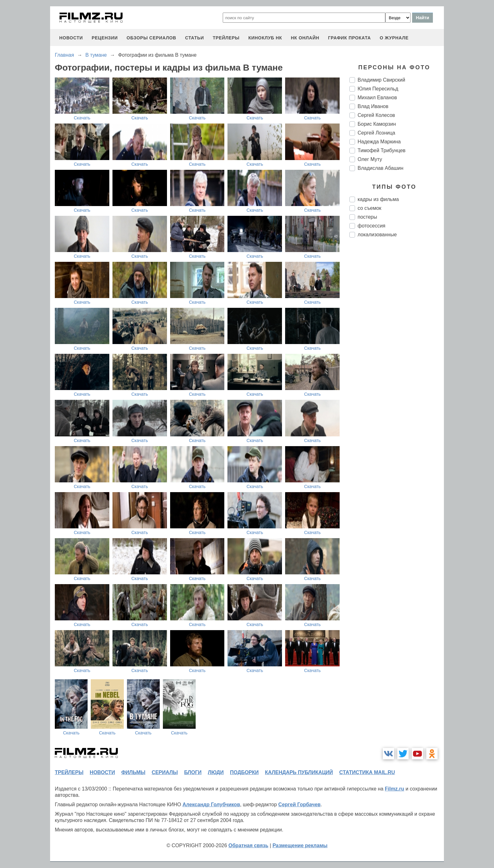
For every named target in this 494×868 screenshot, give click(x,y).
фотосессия (371, 226)
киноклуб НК (265, 38)
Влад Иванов (373, 106)
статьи (194, 38)
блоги (193, 772)
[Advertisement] (397, 348)
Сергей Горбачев (299, 805)
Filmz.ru (394, 789)
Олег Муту (370, 159)
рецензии (105, 38)
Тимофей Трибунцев (382, 150)
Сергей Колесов (376, 115)
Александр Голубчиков (211, 805)
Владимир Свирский (381, 80)
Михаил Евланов (377, 98)
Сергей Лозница (376, 133)
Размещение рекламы (300, 845)
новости (71, 38)
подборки (244, 772)
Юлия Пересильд (378, 89)
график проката (349, 38)
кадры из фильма (378, 199)
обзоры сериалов (152, 38)
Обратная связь (248, 845)
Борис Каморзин (377, 124)
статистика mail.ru (367, 772)
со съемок (369, 208)
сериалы (165, 772)
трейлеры (226, 38)
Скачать (82, 118)
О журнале (394, 38)
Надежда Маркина (379, 142)
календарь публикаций (299, 772)
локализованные (377, 235)
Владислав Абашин (380, 168)
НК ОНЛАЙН (305, 38)
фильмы (133, 772)
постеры (367, 217)
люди (216, 772)
